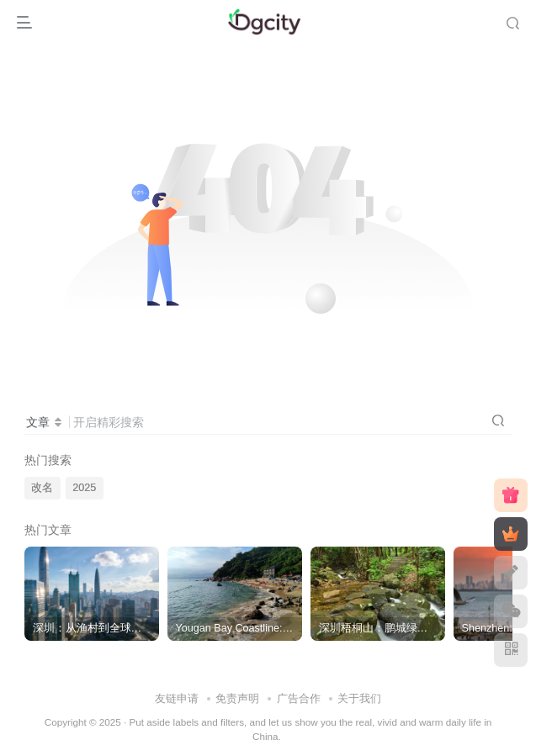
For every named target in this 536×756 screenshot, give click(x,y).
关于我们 (359, 698)
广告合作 (299, 698)
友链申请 (177, 698)
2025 (84, 488)
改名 (42, 488)
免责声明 (237, 698)
